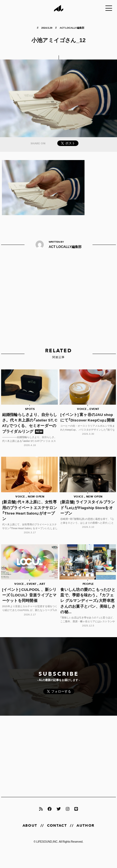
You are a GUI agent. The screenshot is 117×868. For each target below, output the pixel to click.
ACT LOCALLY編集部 (72, 28)
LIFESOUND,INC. (47, 841)
